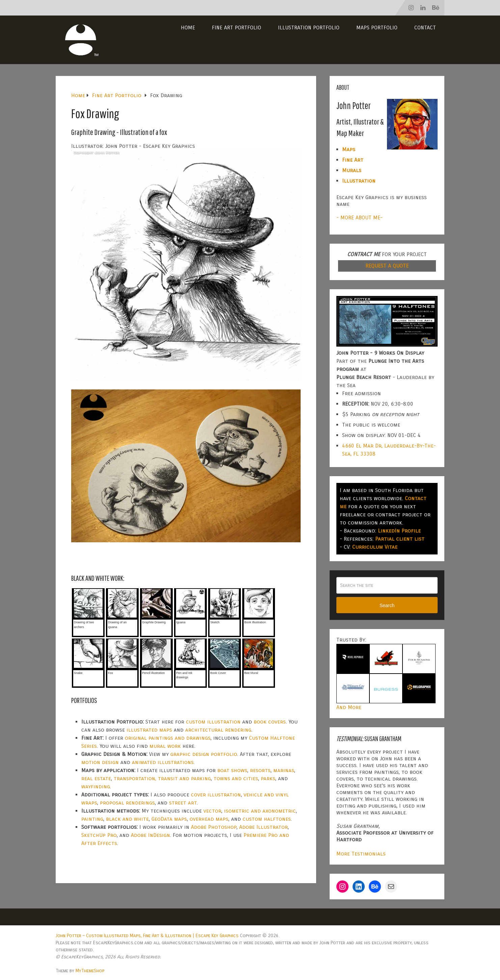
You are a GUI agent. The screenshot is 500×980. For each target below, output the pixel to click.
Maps (349, 149)
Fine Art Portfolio (237, 28)
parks (268, 778)
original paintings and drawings (168, 738)
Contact (425, 28)
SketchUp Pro (99, 835)
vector (212, 811)
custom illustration (213, 722)
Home (188, 28)
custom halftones (267, 819)
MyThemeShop (90, 971)
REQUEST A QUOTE (387, 266)
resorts (260, 770)
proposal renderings (127, 803)
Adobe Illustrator (263, 827)
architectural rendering (218, 730)
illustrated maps (149, 730)
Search (387, 605)
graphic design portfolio (204, 754)
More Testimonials (361, 854)
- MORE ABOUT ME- (359, 217)
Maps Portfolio (377, 28)
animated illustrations (163, 762)
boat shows (232, 770)
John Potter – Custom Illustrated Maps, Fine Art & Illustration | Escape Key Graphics (147, 936)
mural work (165, 746)
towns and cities (236, 778)
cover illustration (216, 795)
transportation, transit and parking (162, 778)
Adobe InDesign (150, 835)
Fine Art (353, 160)
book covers (270, 722)
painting (92, 819)
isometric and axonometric (260, 811)
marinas (284, 770)
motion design (100, 762)
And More (349, 707)
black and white (127, 819)
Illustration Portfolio (309, 28)
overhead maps (209, 819)
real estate (96, 778)
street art (183, 803)
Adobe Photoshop (214, 827)
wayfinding (96, 786)
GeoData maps (169, 819)
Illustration (359, 181)
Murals (352, 170)
